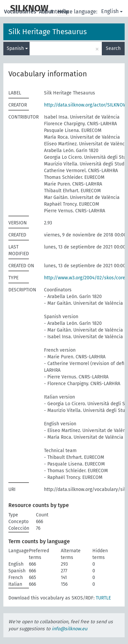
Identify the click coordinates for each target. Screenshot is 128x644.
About (47, 12)
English (112, 11)
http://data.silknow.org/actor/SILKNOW (86, 105)
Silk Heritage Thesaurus (48, 32)
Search (113, 48)
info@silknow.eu (70, 629)
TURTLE (103, 598)
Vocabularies (21, 12)
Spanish (17, 48)
